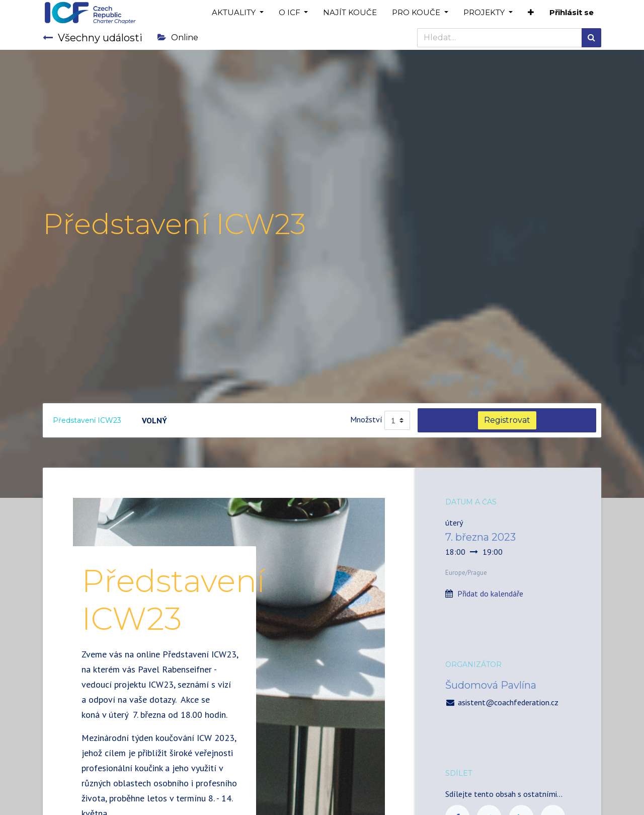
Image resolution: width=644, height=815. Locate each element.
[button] (531, 13)
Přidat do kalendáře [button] (490, 594)
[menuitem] (350, 13)
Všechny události (93, 38)
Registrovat (507, 420)
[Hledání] (591, 38)
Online (178, 38)
